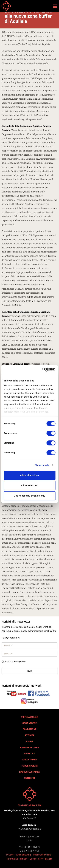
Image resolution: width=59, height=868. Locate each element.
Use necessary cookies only (29, 496)
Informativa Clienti (42, 855)
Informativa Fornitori (17, 859)
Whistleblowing (23, 855)
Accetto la (14, 662)
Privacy (10, 855)
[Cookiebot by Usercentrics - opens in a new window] (42, 370)
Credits (49, 859)
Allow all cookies (29, 475)
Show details (42, 465)
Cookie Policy (36, 859)
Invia (30, 671)
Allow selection (29, 485)
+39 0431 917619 (31, 847)
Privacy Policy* (20, 662)
